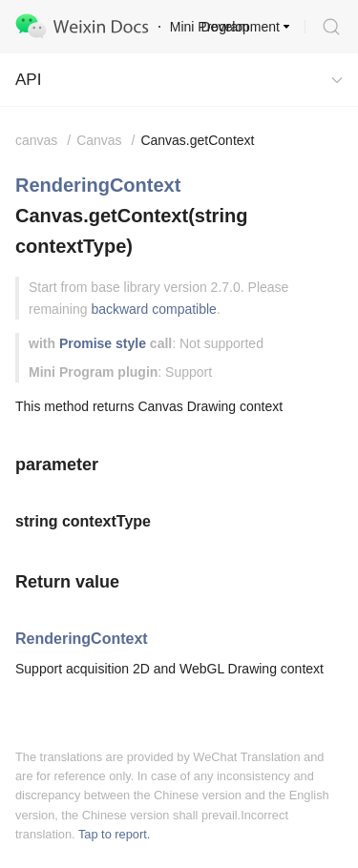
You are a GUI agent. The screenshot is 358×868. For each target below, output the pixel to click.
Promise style (103, 343)
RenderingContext (98, 185)
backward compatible (154, 309)
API (28, 80)
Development (241, 27)
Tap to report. (114, 834)
